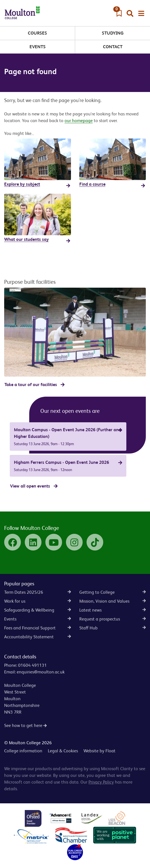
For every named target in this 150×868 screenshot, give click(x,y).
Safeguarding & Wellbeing (38, 610)
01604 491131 (32, 665)
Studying (113, 33)
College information (23, 751)
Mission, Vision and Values (113, 601)
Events (38, 47)
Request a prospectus (113, 619)
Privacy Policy (101, 782)
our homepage (79, 121)
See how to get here (25, 725)
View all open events (30, 486)
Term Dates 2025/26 (38, 592)
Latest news (113, 610)
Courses (37, 33)
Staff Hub (113, 628)
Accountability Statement (38, 637)
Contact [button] (113, 47)
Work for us (38, 601)
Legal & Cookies (63, 751)
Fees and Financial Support (38, 628)
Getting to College (113, 592)
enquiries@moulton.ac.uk (41, 672)
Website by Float (99, 751)
